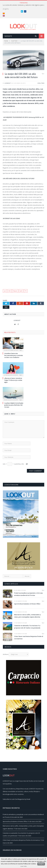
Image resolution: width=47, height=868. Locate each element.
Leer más (24, 866)
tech (21, 291)
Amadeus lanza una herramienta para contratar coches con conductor (14, 355)
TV (26, 291)
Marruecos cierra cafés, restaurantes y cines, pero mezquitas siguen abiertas (28, 616)
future (15, 291)
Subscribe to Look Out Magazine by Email (16, 799)
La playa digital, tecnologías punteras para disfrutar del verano (14, 405)
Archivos (6, 654)
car (5, 291)
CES (9, 291)
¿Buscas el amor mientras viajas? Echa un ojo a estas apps (13, 380)
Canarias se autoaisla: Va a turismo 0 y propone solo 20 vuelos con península (27, 627)
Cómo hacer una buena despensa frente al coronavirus (29, 637)
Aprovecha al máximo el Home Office (27, 604)
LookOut (8, 83)
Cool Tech (41, 83)
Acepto (41, 864)
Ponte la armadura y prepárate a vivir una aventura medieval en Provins (28, 594)
